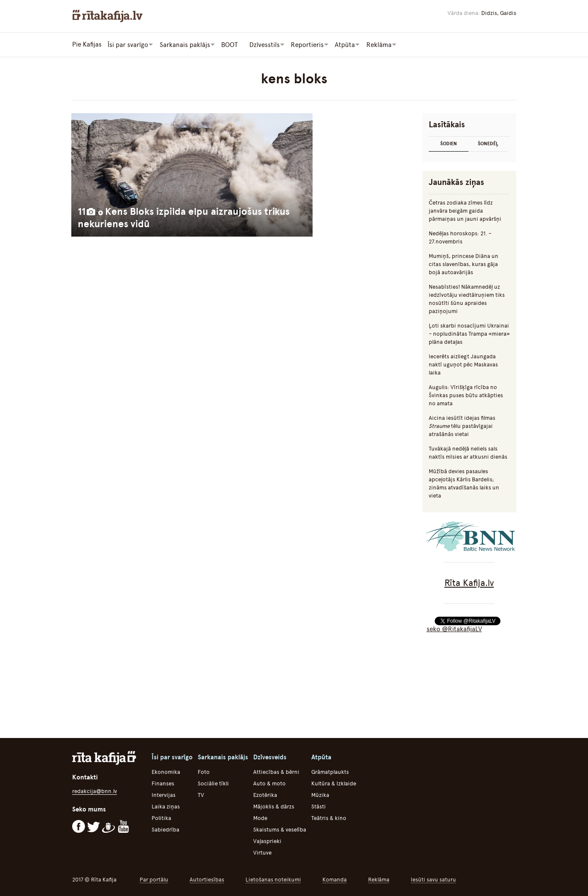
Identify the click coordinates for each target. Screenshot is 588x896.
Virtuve (262, 852)
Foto (204, 772)
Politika (161, 818)
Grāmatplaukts (330, 772)
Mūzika (320, 795)
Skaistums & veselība (280, 829)
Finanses (163, 783)
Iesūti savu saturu (433, 879)
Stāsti (319, 806)
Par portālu (154, 879)
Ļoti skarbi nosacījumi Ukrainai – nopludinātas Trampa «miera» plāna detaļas (469, 333)
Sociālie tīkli (213, 783)
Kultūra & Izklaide (334, 783)
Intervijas (164, 795)
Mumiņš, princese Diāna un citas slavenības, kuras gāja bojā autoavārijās (464, 264)
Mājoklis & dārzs (274, 806)
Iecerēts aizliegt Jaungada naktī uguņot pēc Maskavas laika (463, 364)
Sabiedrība (165, 829)
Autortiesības (207, 879)
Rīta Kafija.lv (469, 582)
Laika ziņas (166, 806)
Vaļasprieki (267, 841)
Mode (260, 818)
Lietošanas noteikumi (273, 879)
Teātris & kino (329, 818)
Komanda (335, 879)
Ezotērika (265, 795)
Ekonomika (166, 772)
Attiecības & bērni (276, 772)
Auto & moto (269, 783)
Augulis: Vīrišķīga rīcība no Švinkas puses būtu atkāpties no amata (466, 395)
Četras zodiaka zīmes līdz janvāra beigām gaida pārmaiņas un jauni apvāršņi (465, 210)
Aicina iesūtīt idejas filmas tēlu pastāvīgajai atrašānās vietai (462, 426)
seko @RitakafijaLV (454, 629)
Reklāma (379, 879)
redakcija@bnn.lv (95, 791)
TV (201, 795)
